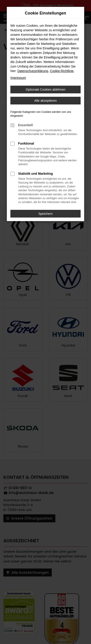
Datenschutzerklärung (33, 71)
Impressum (18, 78)
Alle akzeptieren (46, 101)
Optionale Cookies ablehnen (46, 90)
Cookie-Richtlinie (62, 71)
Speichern (45, 214)
